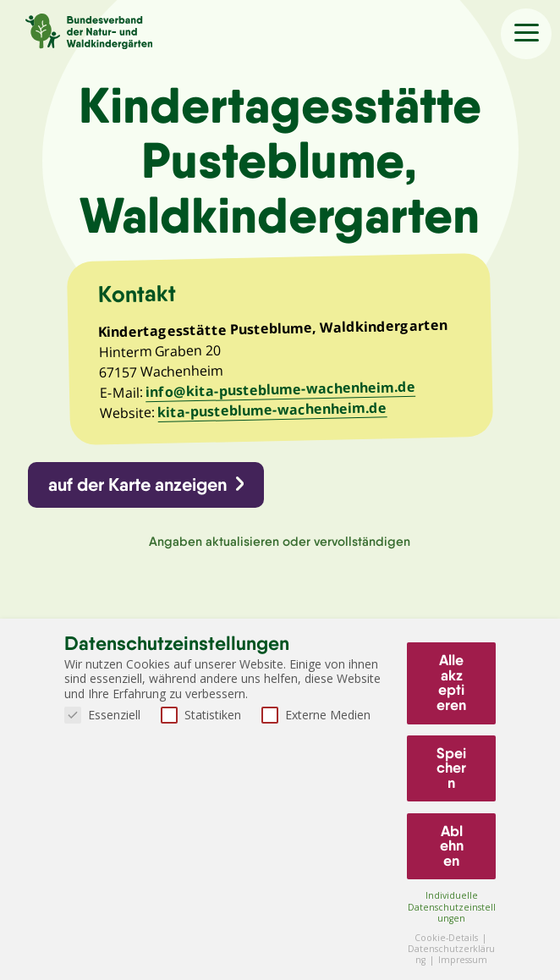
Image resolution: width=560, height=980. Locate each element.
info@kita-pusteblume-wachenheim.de (281, 391)
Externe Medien (316, 715)
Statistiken (201, 715)
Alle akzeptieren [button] (451, 683)
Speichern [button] (451, 768)
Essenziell (102, 715)
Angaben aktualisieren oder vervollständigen (280, 545)
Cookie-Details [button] (447, 938)
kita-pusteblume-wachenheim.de (273, 412)
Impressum (463, 960)
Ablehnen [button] (452, 846)
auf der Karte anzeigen (138, 487)
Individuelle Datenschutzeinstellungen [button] (452, 906)
